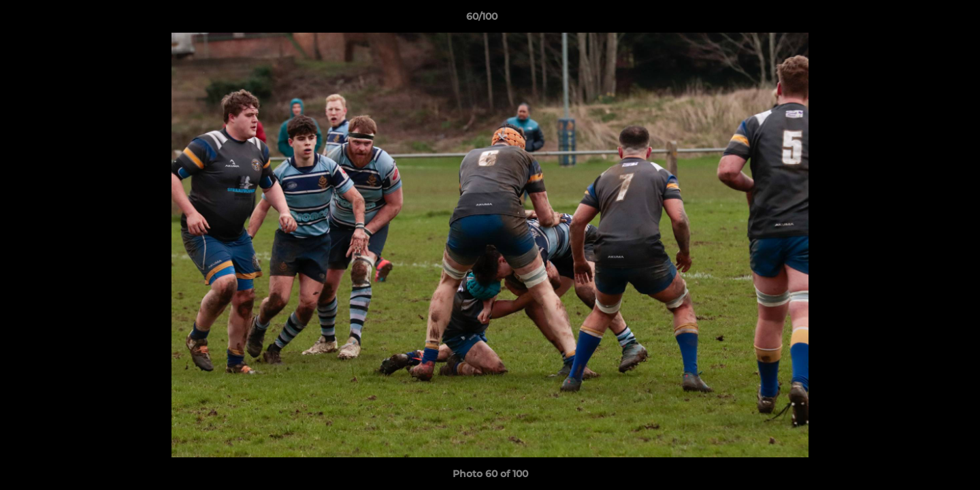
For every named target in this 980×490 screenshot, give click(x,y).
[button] (923, 20)
